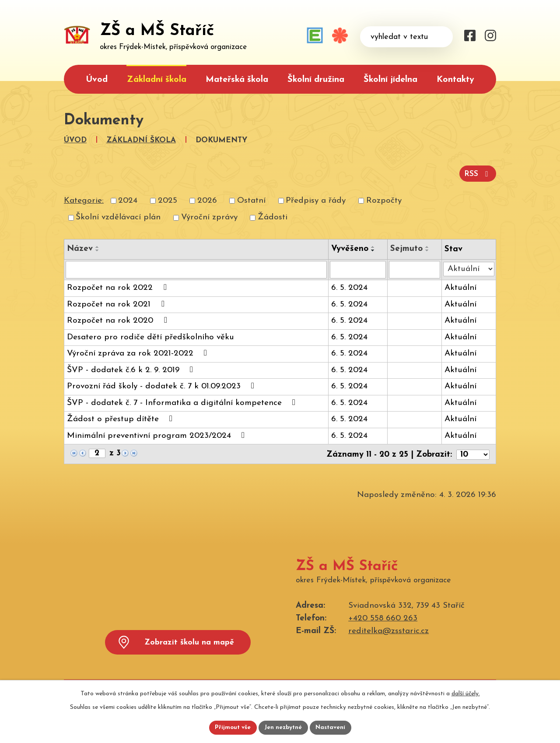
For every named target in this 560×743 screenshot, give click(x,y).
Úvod (97, 80)
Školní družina (316, 80)
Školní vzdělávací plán (118, 217)
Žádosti (273, 217)
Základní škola (157, 80)
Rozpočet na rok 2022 (118, 287)
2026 (207, 200)
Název (80, 248)
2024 (128, 200)
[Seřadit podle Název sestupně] (98, 250)
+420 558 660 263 (383, 617)
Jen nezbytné (283, 727)
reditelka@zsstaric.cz (388, 629)
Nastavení (332, 727)
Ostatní (251, 200)
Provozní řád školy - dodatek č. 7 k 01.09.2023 (162, 385)
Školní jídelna (390, 80)
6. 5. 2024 (349, 287)
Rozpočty (384, 200)
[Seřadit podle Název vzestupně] (98, 246)
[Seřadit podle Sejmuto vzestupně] (428, 246)
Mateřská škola (237, 80)
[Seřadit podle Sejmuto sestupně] (428, 250)
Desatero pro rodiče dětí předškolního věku (150, 336)
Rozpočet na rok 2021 (117, 303)
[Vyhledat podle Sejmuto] (415, 269)
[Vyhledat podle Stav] (469, 267)
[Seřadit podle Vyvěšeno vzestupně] (373, 246)
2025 (168, 200)
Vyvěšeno (350, 248)
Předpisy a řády (316, 200)
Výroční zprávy (209, 217)
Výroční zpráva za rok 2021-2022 (139, 352)
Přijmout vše (231, 727)
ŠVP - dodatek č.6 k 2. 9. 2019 (132, 369)
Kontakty (455, 80)
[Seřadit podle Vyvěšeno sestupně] (373, 250)
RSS (478, 173)
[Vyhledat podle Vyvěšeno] (358, 269)
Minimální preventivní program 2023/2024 (157, 435)
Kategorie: (84, 200)
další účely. (466, 693)
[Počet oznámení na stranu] (473, 453)
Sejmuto (407, 248)
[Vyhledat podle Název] (196, 269)
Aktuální (460, 287)
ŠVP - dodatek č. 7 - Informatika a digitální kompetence (183, 402)
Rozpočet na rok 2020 (119, 319)
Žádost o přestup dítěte (121, 418)
